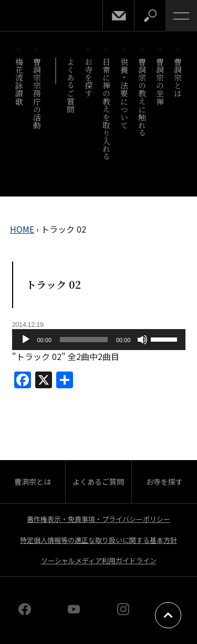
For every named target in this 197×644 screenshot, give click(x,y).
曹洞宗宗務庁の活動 (38, 93)
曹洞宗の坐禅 (160, 81)
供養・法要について (125, 93)
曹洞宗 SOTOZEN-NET (32, 17)
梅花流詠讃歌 (20, 81)
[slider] (84, 340)
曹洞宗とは (178, 78)
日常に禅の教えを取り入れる (107, 109)
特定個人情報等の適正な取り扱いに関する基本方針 (98, 540)
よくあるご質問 (71, 85)
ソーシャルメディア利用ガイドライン (99, 560)
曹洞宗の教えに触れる (143, 97)
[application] (99, 340)
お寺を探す (89, 78)
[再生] (26, 340)
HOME (22, 229)
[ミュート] (142, 340)
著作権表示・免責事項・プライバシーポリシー (98, 519)
